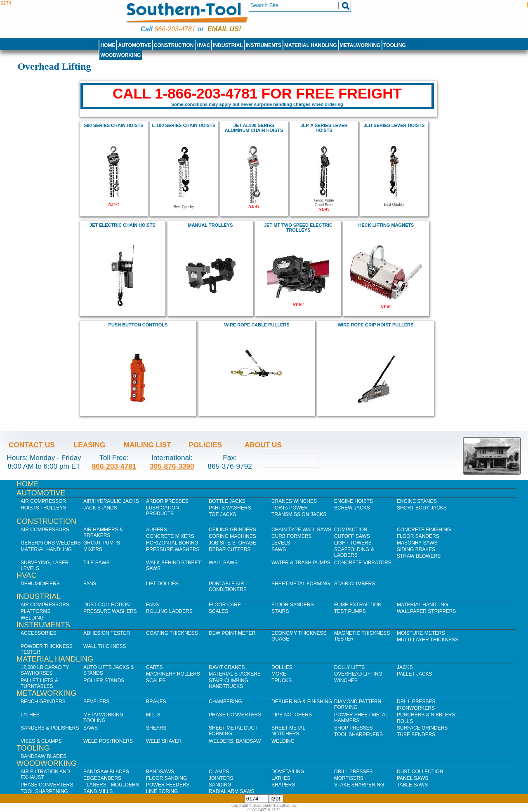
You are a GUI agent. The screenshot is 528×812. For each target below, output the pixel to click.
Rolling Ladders (169, 611)
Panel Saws (412, 778)
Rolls (405, 721)
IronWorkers (416, 708)
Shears (156, 728)
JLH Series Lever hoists (394, 125)
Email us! (224, 29)
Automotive (134, 45)
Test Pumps (350, 611)
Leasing (90, 445)
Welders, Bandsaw (235, 741)
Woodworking (120, 55)
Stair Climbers (355, 584)
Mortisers (349, 778)
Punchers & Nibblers (426, 715)
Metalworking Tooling (103, 718)
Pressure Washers (173, 549)
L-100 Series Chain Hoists (184, 125)
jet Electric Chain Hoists (123, 225)
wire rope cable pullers (257, 325)
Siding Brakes (416, 549)
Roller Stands (104, 681)
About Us (263, 445)
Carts (154, 667)
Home (108, 45)
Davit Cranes (227, 667)
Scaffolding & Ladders (354, 552)
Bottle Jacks (227, 501)
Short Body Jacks (422, 508)
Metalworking (360, 45)
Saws (279, 549)
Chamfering (225, 702)
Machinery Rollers (173, 674)
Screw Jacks (352, 508)
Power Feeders (168, 785)
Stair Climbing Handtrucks (229, 683)
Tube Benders (416, 735)
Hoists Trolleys (43, 508)
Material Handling (311, 45)
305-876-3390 (172, 466)
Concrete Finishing (424, 530)
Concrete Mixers (170, 536)
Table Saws (412, 785)
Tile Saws (97, 563)
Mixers (93, 549)
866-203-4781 (175, 29)
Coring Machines (232, 536)
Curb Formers (291, 536)
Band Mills (98, 791)
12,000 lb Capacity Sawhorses (45, 670)
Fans (90, 584)
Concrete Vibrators (363, 563)
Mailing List (147, 445)
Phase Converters (235, 715)
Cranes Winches (294, 501)
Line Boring (162, 791)
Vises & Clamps (41, 741)
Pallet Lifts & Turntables (39, 683)
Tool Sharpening (44, 791)
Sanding (220, 785)
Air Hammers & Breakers (103, 533)
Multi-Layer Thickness (428, 640)
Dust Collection (106, 605)
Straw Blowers (419, 556)
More (279, 674)
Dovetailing (288, 772)
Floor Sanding (166, 778)
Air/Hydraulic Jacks (111, 501)
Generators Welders (51, 543)
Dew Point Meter (232, 633)
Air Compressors (45, 530)
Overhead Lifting (358, 674)
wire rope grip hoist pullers (376, 325)
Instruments (264, 45)
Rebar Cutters (230, 549)
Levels (281, 543)
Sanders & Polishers (50, 728)
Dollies (282, 667)
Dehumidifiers (40, 584)
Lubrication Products (163, 511)
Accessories (39, 633)
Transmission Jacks (299, 514)
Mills (153, 715)
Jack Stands (100, 508)
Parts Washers (230, 508)
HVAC (203, 45)
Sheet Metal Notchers (288, 731)
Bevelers (96, 702)
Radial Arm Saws (231, 791)
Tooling (394, 45)
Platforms (35, 611)
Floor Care (225, 605)
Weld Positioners (108, 741)
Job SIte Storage (232, 543)
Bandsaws (160, 772)
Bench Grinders (43, 702)
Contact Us (32, 445)
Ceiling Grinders (232, 530)
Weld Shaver (164, 741)
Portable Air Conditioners (228, 587)
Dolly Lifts (349, 667)
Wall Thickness (105, 646)
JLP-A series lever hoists (324, 128)
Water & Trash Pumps (301, 563)
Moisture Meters (421, 633)
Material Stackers (235, 674)
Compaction (351, 530)
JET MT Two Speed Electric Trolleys (298, 228)
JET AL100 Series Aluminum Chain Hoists (254, 128)
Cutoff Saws (352, 536)
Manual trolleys (210, 225)
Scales (218, 611)
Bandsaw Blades (44, 756)
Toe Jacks (222, 514)
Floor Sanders (418, 536)
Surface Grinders (422, 728)
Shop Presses (354, 728)
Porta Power (290, 508)
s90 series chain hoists (114, 125)
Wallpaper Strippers (426, 611)
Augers (157, 530)
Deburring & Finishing (302, 702)
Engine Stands (417, 501)
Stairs (280, 611)
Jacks (405, 667)
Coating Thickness (172, 633)
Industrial (228, 45)
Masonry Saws (417, 543)
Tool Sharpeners (358, 735)
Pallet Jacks (415, 674)
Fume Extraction (358, 605)
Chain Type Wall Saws (301, 530)
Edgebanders (102, 778)
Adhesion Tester (107, 633)
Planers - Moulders (111, 785)
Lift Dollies (162, 584)
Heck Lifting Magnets (386, 225)
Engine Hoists (354, 501)
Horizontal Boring (172, 543)
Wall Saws (223, 563)
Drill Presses (416, 702)
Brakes (156, 702)
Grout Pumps (102, 543)
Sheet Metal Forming (301, 584)
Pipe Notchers (292, 715)
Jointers (221, 778)
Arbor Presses (167, 501)
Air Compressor (43, 501)
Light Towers (353, 543)
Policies (205, 445)
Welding (32, 618)
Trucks (282, 681)
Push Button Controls (138, 325)
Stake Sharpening (359, 785)
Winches (346, 681)
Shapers (283, 785)
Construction (174, 45)
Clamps (219, 772)
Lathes (30, 715)
